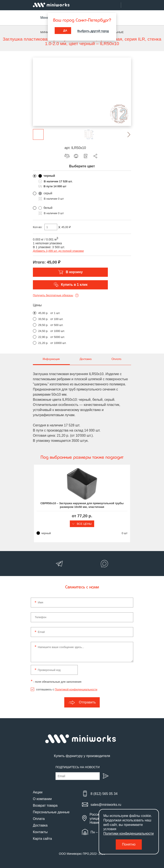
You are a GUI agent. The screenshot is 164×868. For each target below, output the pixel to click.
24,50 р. (43, 331)
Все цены (82, 524)
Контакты (40, 832)
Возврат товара (45, 805)
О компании (42, 799)
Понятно (129, 844)
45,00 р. (43, 313)
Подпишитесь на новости (78, 767)
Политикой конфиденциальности (76, 689)
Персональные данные (51, 812)
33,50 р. (43, 319)
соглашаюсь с (67, 689)
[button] (126, 134)
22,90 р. (43, 337)
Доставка (40, 825)
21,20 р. (43, 343)
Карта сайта (42, 839)
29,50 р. (43, 325)
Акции (38, 792)
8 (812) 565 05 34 (104, 794)
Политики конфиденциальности (129, 833)
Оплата (39, 819)
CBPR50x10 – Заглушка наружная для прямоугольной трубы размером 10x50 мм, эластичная (82, 505)
